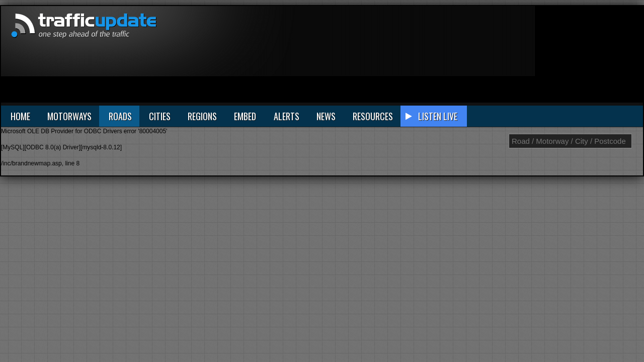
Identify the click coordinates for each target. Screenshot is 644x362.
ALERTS (287, 116)
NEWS (326, 116)
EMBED (245, 116)
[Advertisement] (588, 56)
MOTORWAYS (69, 116)
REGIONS (202, 116)
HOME (20, 116)
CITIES (160, 116)
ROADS (120, 116)
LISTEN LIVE (438, 116)
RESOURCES (373, 116)
